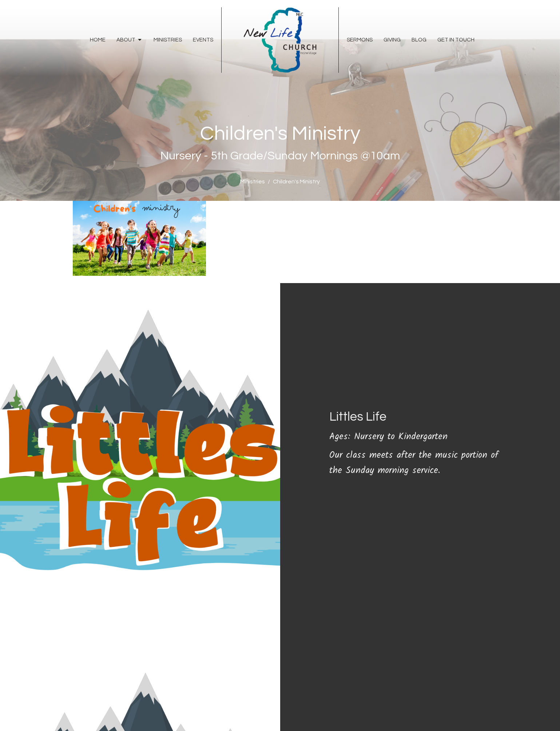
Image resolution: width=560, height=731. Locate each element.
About (130, 40)
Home (98, 40)
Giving (392, 40)
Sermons (360, 40)
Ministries (168, 40)
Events (203, 40)
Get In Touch (456, 40)
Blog (419, 40)
